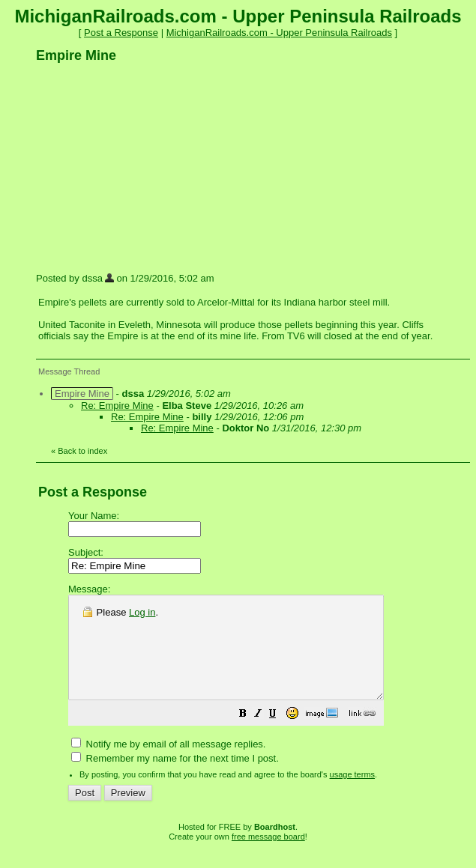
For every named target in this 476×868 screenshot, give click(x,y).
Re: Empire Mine (117, 406)
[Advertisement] (148, 167)
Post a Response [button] (121, 33)
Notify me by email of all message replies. (168, 764)
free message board (268, 857)
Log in (142, 612)
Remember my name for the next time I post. (175, 779)
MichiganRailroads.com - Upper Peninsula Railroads (279, 33)
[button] (280, 736)
